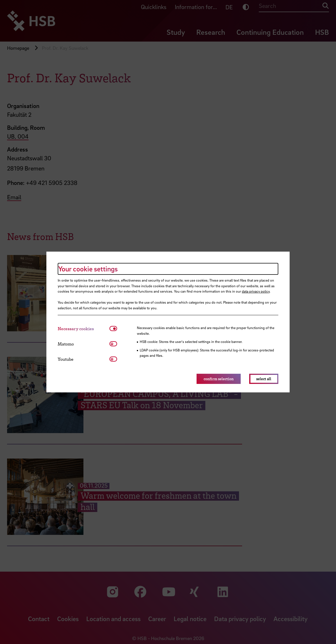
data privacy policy (256, 291)
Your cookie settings (88, 269)
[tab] (84, 329)
